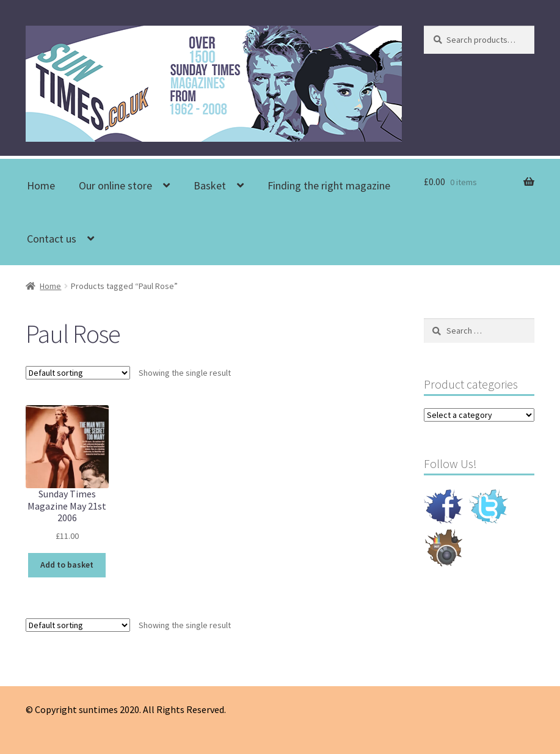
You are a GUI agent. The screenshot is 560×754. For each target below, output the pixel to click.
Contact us (52, 239)
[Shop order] (78, 373)
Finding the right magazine (329, 185)
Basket (210, 185)
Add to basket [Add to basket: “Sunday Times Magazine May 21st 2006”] (67, 565)
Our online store (115, 185)
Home (41, 185)
